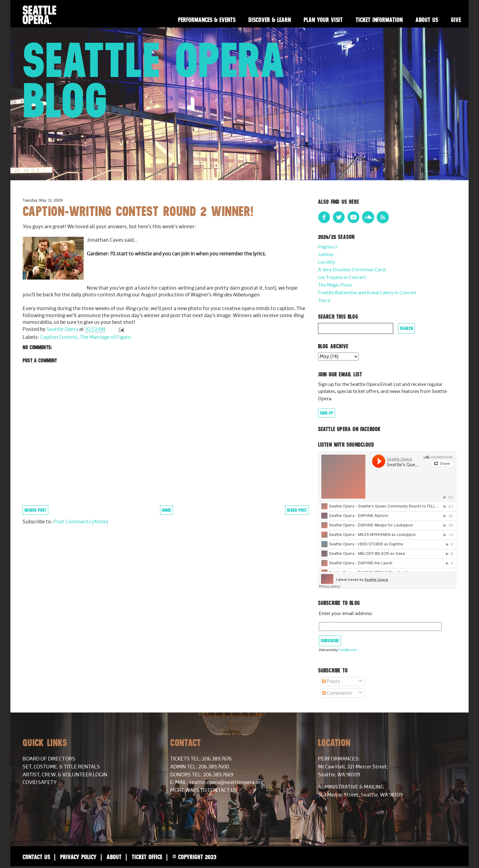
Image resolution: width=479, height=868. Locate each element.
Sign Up (327, 413)
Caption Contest (59, 337)
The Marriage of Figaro (105, 337)
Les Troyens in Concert (342, 278)
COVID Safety (40, 782)
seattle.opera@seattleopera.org (226, 782)
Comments (337, 693)
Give (456, 20)
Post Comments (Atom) (81, 522)
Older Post (297, 510)
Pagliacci (328, 247)
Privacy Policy (78, 857)
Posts (331, 682)
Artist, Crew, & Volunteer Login (65, 775)
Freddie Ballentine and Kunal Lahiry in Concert (367, 293)
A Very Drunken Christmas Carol (352, 270)
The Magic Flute (335, 285)
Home (166, 510)
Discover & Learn (270, 20)
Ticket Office (147, 857)
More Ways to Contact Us (204, 790)
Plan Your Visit (323, 20)
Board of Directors (49, 759)
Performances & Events (207, 20)
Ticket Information (379, 20)
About (114, 857)
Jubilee (326, 255)
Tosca (324, 300)
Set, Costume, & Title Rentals (61, 767)
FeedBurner (348, 650)
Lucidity (327, 262)
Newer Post (35, 510)
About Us (427, 20)
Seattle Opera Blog (154, 80)
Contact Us (36, 857)
